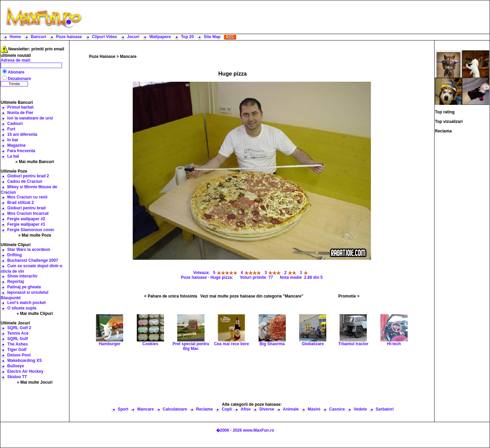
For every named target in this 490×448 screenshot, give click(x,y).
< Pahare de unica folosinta (171, 296)
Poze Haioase (102, 57)
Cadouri (15, 124)
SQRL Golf (17, 339)
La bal (13, 156)
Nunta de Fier (20, 113)
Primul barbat (20, 107)
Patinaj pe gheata (24, 287)
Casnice (337, 409)
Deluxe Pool (19, 355)
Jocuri (133, 37)
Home (15, 37)
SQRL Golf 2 (19, 328)
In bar (13, 140)
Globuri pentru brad (26, 208)
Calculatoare (175, 409)
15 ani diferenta (22, 134)
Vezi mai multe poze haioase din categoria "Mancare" (252, 296)
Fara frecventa (21, 151)
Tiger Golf (17, 350)
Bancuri (39, 37)
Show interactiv (22, 276)
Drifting (14, 255)
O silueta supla (22, 308)
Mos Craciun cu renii (27, 197)
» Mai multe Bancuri (35, 162)
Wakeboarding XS (24, 361)
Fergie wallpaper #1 (26, 224)
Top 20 (187, 37)
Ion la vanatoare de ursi (30, 118)
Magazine (16, 145)
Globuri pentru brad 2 (28, 176)
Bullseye (15, 366)
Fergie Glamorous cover (31, 230)
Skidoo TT (17, 377)
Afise (246, 409)
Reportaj (15, 282)
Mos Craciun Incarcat (28, 213)
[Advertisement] (288, 17)
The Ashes (17, 344)
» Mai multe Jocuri (35, 382)
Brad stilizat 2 (20, 203)
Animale (291, 409)
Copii (227, 409)
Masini (314, 409)
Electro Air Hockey (25, 371)
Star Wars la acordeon (29, 250)
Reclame (204, 409)
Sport (123, 409)
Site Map (212, 37)
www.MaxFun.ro (259, 430)
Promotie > (349, 296)
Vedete (360, 409)
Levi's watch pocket (26, 303)
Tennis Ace (18, 333)
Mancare (128, 57)
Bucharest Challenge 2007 (32, 260)
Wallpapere (160, 37)
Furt (11, 129)
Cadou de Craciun (25, 181)
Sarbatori (385, 409)
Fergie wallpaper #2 (26, 219)
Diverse (267, 409)
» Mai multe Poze (35, 235)
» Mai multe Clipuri (35, 314)
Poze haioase (69, 37)
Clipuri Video (104, 37)
